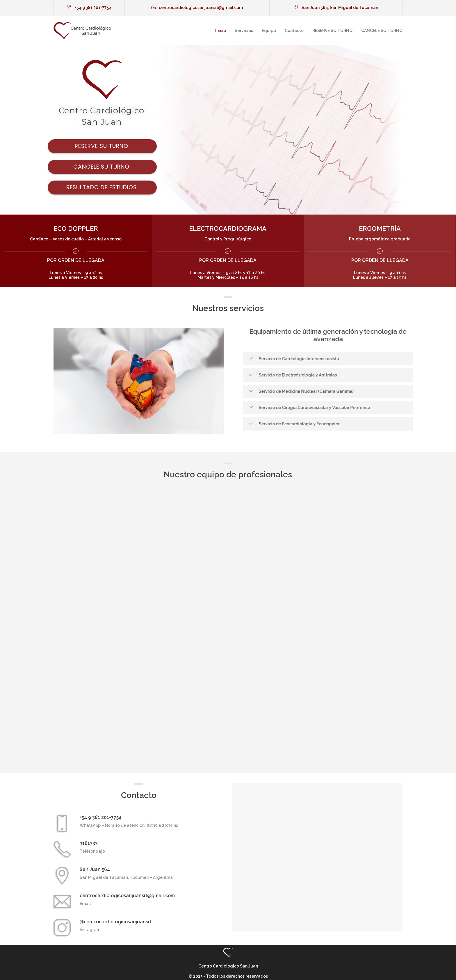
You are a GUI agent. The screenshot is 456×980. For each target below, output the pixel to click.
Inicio (221, 31)
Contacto (294, 31)
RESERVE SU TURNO (332, 31)
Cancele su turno (102, 167)
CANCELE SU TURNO (382, 31)
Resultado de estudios (102, 187)
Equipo (269, 31)
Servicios (244, 31)
